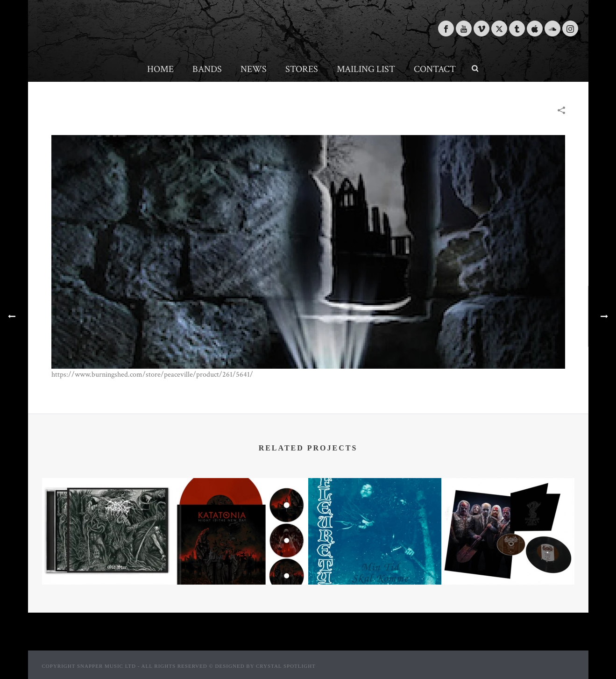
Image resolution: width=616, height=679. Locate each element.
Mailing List (366, 69)
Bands (207, 69)
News (254, 69)
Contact (435, 69)
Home (160, 69)
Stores (302, 69)
